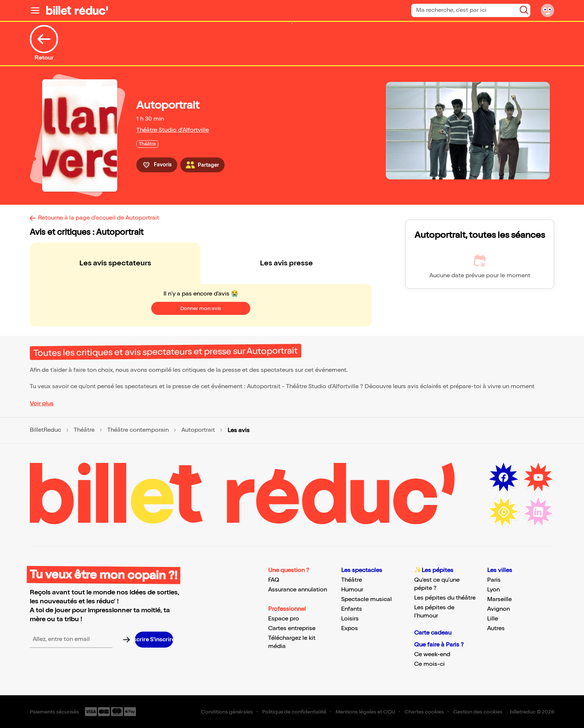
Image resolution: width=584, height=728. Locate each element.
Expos (350, 628)
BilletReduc (45, 430)
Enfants (352, 609)
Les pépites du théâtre (445, 598)
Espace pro (284, 619)
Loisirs (350, 619)
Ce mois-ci (429, 664)
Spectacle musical (366, 599)
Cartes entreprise (292, 628)
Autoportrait (198, 430)
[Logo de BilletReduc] (77, 10)
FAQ (274, 580)
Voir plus (42, 404)
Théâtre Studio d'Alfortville (173, 130)
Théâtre (84, 430)
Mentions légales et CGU (365, 712)
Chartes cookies (424, 712)
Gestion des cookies (478, 712)
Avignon (499, 609)
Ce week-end (432, 654)
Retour (44, 43)
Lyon (493, 590)
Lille (493, 619)
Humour (352, 590)
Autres (496, 628)
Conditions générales (227, 712)
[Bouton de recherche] (524, 10)
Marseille (499, 599)
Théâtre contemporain (138, 430)
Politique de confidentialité (294, 712)
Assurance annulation (298, 590)
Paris (494, 580)
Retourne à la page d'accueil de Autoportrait (99, 218)
